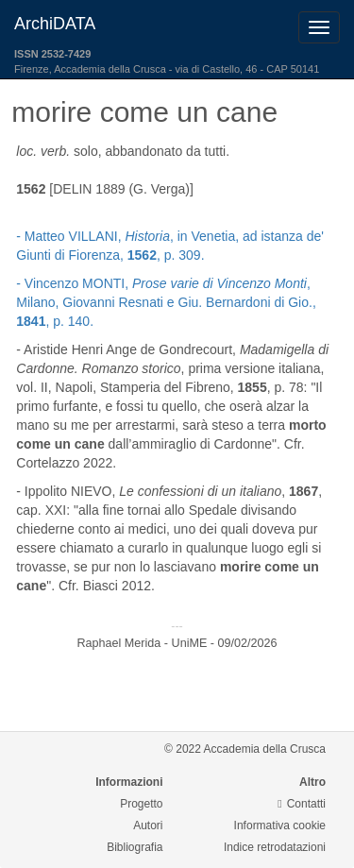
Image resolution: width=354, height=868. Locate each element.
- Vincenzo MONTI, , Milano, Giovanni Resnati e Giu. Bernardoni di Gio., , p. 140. (166, 302)
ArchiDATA (55, 24)
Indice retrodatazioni (275, 847)
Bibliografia (135, 847)
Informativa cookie (280, 825)
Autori (148, 825)
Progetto (141, 804)
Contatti (302, 804)
